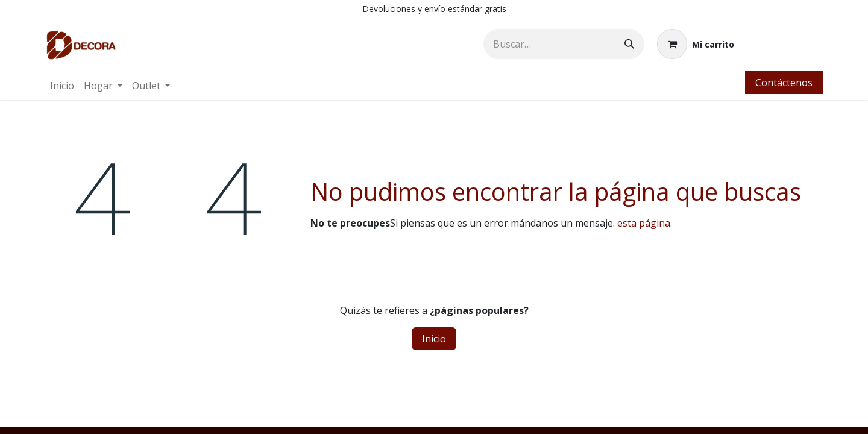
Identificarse (785, 44)
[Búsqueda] (629, 44)
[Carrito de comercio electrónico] (696, 44)
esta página (644, 223)
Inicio (434, 339)
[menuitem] (62, 86)
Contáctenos (784, 83)
